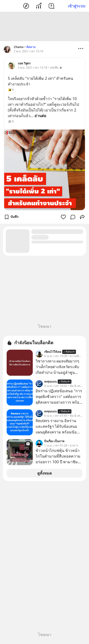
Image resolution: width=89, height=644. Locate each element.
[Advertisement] (45, 26)
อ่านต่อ (40, 116)
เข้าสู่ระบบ (77, 6)
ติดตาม (31, 47)
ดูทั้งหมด (44, 473)
